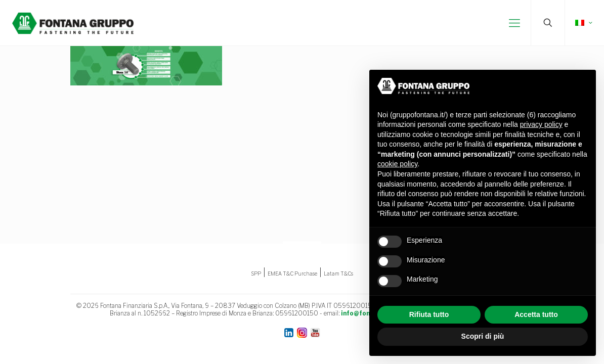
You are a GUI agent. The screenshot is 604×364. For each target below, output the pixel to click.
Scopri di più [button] (483, 336)
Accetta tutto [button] (536, 314)
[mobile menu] (514, 23)
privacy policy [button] (541, 124)
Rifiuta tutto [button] (429, 314)
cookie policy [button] (397, 164)
